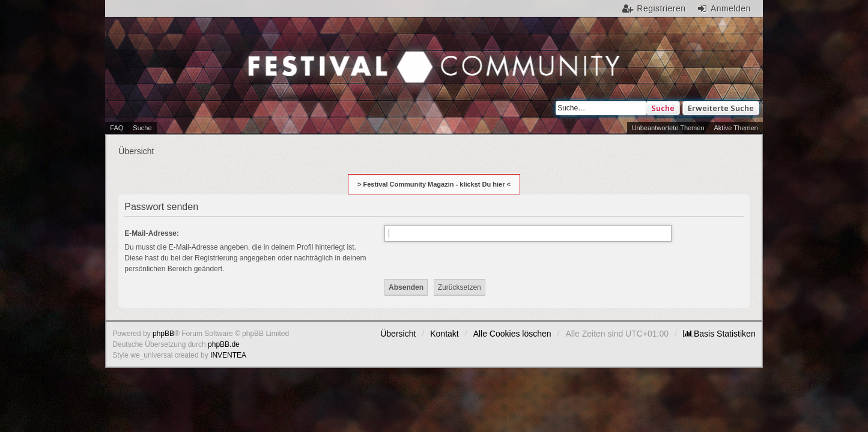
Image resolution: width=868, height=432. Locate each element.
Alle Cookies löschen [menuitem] (512, 334)
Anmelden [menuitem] (731, 8)
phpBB (163, 334)
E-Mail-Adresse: (152, 233)
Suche (663, 108)
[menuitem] (719, 334)
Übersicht (398, 334)
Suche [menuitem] (142, 128)
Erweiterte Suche (721, 108)
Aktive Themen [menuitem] (736, 128)
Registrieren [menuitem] (661, 8)
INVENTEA (228, 355)
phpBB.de (224, 344)
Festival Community (331, 55)
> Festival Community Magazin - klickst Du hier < (434, 184)
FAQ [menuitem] (117, 128)
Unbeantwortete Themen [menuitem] (668, 128)
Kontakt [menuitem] (444, 334)
